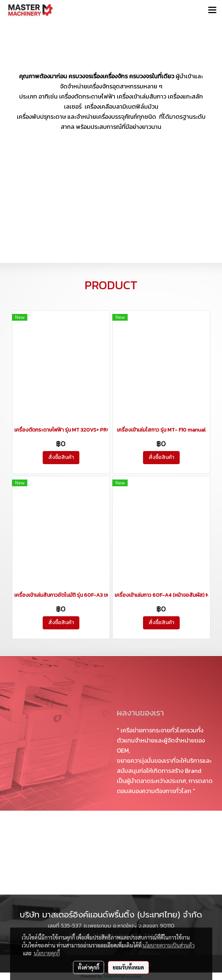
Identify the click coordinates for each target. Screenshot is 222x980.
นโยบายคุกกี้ (47, 953)
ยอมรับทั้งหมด (128, 967)
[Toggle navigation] (212, 10)
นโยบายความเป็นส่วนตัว (169, 945)
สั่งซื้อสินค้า (61, 457)
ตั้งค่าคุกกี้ (89, 967)
